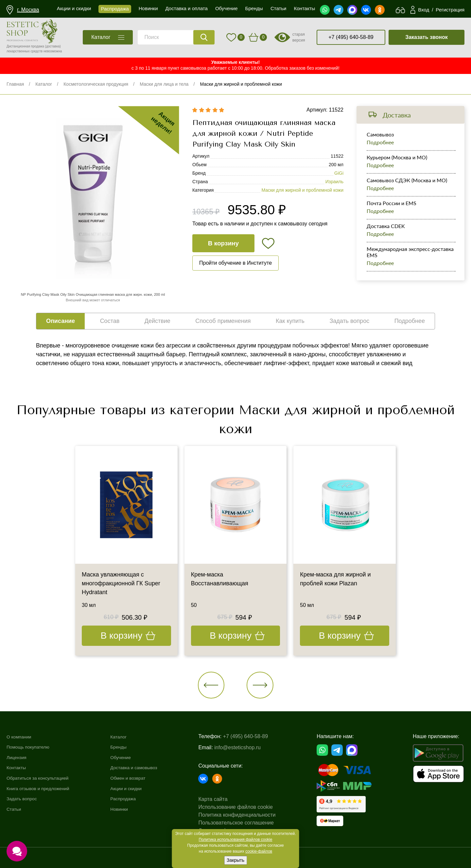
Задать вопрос (24, 799)
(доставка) (53, 46)
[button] (211, 685)
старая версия (299, 37)
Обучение (128, 757)
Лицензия (18, 757)
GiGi (339, 173)
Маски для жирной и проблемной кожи (241, 84)
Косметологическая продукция (96, 84)
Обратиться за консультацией (43, 778)
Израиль (334, 182)
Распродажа (131, 799)
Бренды (126, 747)
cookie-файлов (259, 851)
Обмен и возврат (137, 778)
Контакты (18, 768)
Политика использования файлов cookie (236, 840)
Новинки (127, 809)
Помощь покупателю (32, 747)
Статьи (15, 809)
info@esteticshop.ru (247, 747)
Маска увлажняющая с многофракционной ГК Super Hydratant (121, 583)
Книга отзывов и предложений (43, 788)
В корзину (223, 243)
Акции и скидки (135, 788)
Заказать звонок (427, 37)
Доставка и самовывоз (144, 768)
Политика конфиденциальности (246, 815)
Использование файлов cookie (245, 807)
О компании (21, 737)
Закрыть (235, 860)
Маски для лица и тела (164, 84)
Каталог (44, 84)
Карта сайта (222, 799)
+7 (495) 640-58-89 (351, 37)
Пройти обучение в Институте (235, 263)
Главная (15, 84)
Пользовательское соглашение (245, 823)
